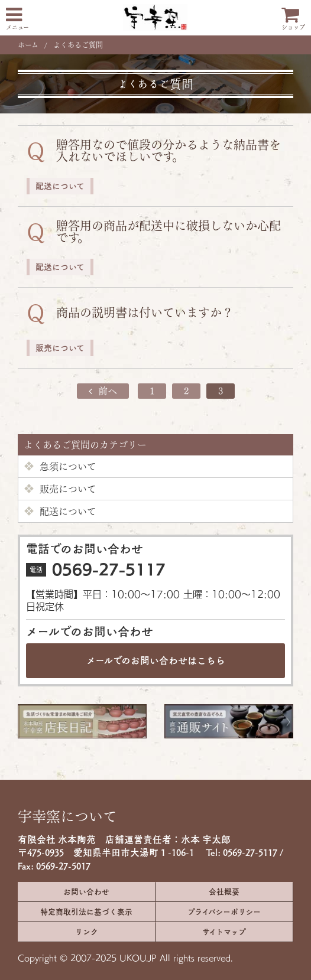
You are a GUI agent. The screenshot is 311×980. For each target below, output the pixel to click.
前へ (103, 391)
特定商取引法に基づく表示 (86, 912)
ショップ (293, 18)
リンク (87, 932)
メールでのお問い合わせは (156, 661)
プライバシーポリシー (224, 912)
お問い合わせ (86, 892)
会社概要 (224, 892)
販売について (60, 489)
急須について (60, 466)
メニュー (17, 18)
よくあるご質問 (78, 45)
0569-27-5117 (109, 569)
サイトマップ (224, 932)
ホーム (28, 45)
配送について (60, 511)
